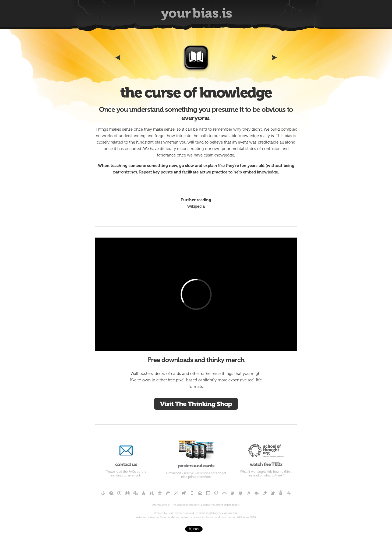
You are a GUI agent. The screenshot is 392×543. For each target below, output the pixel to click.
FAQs (132, 472)
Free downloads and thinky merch (196, 360)
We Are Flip (231, 513)
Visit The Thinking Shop (196, 404)
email (136, 475)
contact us (126, 453)
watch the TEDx (266, 453)
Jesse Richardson (178, 513)
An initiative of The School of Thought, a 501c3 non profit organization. (196, 505)
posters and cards (196, 453)
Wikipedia (196, 206)
